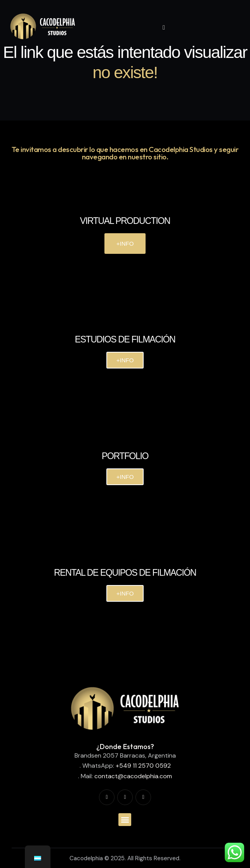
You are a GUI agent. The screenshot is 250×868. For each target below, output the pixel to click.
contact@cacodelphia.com (133, 776)
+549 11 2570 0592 (143, 766)
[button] (125, 820)
